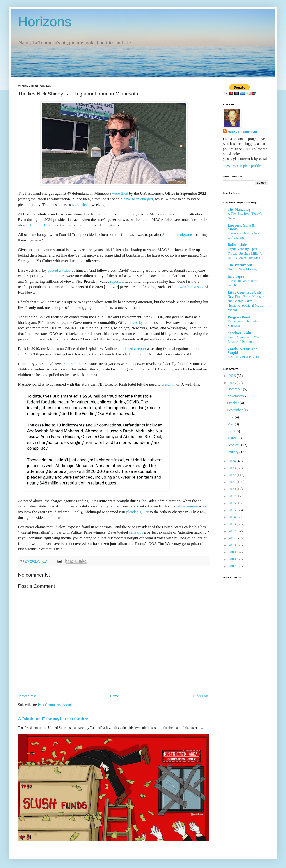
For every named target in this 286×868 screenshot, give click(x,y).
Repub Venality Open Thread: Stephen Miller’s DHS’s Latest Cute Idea (245, 253)
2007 (233, 566)
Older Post (201, 696)
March (232, 438)
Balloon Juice (238, 245)
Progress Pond (239, 317)
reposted (117, 281)
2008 (233, 559)
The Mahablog (239, 209)
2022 (233, 475)
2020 (233, 489)
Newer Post (27, 696)
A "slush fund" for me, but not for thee (53, 719)
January (233, 452)
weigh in (168, 384)
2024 (233, 461)
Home (114, 696)
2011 (232, 538)
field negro (236, 276)
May (231, 424)
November (235, 396)
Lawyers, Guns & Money (241, 227)
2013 (233, 524)
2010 (233, 545)
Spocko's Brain (239, 333)
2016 (233, 503)
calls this (136, 532)
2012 (233, 531)
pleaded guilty (137, 512)
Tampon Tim (40, 225)
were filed (120, 193)
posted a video (59, 270)
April (231, 431)
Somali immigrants (178, 234)
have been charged (138, 199)
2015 (233, 510)
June (231, 417)
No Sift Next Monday (243, 269)
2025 (233, 383)
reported (70, 364)
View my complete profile (242, 166)
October (233, 403)
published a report (132, 349)
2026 (233, 376)
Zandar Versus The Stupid (242, 351)
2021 (233, 482)
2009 (233, 552)
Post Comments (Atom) (55, 705)
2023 (233, 468)
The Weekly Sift (240, 265)
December (235, 389)
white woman (187, 506)
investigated (139, 322)
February (234, 445)
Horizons (45, 22)
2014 (233, 517)
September (235, 410)
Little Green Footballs (245, 292)
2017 (233, 496)
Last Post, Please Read (243, 357)
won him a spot (192, 287)
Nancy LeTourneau (242, 132)
